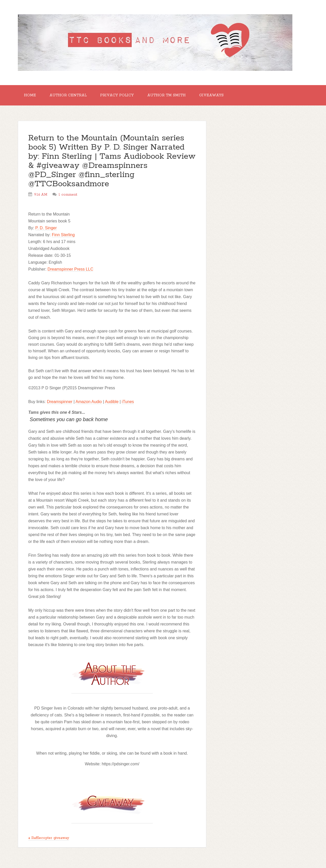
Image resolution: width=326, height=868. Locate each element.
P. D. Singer (46, 228)
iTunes (128, 402)
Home (30, 95)
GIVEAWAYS (211, 95)
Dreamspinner (60, 402)
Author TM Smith (166, 95)
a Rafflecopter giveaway (49, 838)
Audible (112, 402)
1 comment (68, 195)
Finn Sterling (63, 235)
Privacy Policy (117, 95)
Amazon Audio (89, 402)
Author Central (68, 95)
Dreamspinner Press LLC (71, 269)
